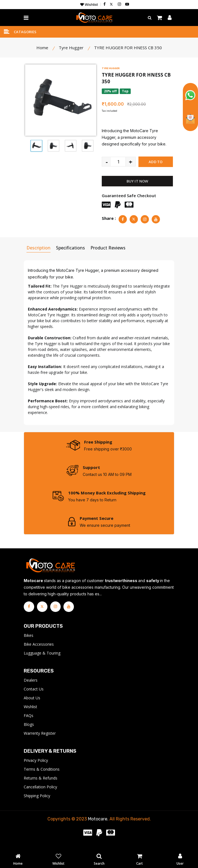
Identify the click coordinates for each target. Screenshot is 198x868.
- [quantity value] (107, 162)
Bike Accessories (39, 652)
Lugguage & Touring (42, 660)
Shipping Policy (37, 803)
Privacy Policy (36, 768)
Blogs (29, 732)
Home (42, 48)
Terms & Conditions (42, 777)
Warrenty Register (40, 741)
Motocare (98, 826)
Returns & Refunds (41, 785)
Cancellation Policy (40, 794)
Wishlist (89, 5)
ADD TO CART (156, 164)
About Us (32, 705)
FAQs (29, 723)
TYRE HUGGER (111, 69)
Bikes (29, 643)
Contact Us (34, 696)
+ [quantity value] (131, 162)
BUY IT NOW (137, 182)
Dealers (31, 688)
